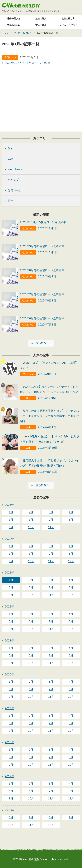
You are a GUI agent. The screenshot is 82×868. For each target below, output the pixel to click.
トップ (5, 33)
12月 (71, 561)
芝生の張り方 (68, 18)
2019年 (9, 708)
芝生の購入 (41, 18)
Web (10, 159)
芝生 (10, 201)
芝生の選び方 (14, 18)
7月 (51, 520)
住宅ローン (15, 190)
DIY (10, 148)
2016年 (9, 810)
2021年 (9, 640)
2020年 (9, 674)
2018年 (9, 742)
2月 (31, 512)
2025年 (9, 505)
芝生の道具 (41, 25)
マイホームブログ (68, 25)
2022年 (9, 606)
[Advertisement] (41, 96)
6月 (31, 520)
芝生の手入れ (14, 25)
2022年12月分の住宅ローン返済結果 (28, 63)
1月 (11, 512)
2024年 (9, 539)
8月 (71, 520)
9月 (11, 527)
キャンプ (13, 180)
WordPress (15, 169)
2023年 (9, 573)
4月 (71, 512)
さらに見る (42, 343)
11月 (51, 527)
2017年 (9, 776)
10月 (31, 527)
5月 (11, 520)
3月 (51, 512)
